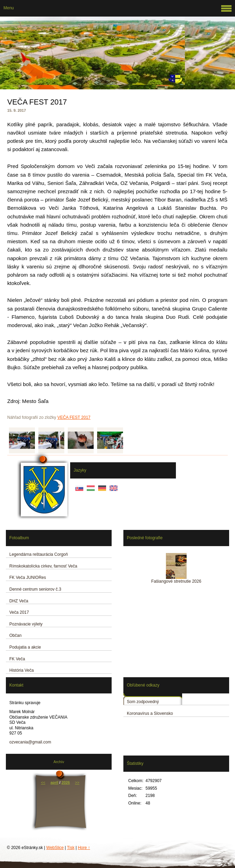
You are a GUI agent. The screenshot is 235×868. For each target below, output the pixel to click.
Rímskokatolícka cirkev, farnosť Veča (43, 566)
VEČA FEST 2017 (74, 417)
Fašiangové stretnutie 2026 (176, 581)
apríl (54, 782)
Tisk (71, 848)
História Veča (22, 670)
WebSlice (55, 848)
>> (77, 782)
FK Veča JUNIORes (28, 578)
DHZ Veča (19, 601)
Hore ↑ (84, 848)
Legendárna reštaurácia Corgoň (39, 554)
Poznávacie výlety (26, 624)
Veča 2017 (19, 612)
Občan (15, 635)
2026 (66, 782)
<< (43, 782)
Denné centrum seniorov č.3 (35, 589)
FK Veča (17, 659)
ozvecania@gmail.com (30, 742)
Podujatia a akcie (25, 647)
